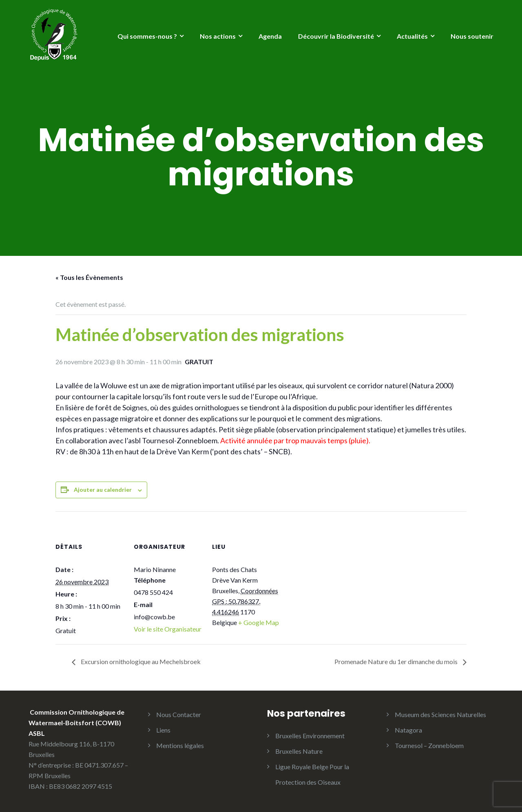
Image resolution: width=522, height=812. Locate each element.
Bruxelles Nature (299, 751)
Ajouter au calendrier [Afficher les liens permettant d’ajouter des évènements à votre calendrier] (103, 490)
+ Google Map (259, 622)
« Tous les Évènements (89, 277)
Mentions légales (180, 745)
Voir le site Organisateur (168, 629)
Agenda (270, 36)
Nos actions (218, 36)
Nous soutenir (472, 36)
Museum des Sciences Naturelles (440, 714)
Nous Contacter (179, 714)
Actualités (412, 36)
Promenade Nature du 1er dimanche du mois (397, 661)
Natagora (408, 730)
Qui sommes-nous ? (147, 36)
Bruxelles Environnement (310, 736)
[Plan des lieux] (333, 567)
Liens (163, 730)
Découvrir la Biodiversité (336, 36)
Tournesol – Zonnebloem (429, 745)
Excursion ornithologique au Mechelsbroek (140, 661)
